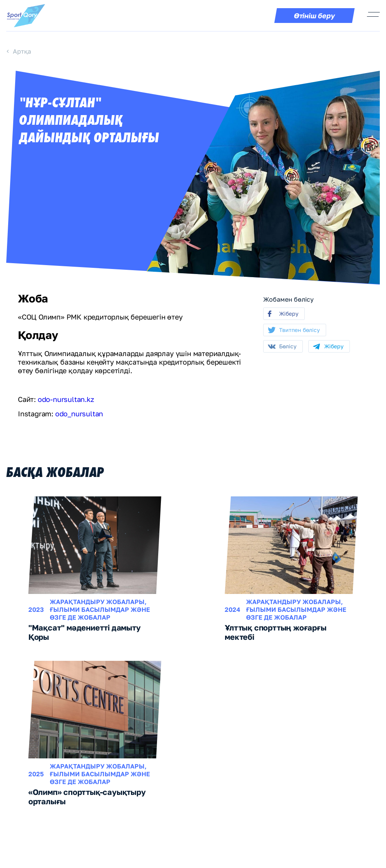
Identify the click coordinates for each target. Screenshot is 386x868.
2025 (36, 774)
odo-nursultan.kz (66, 399)
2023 (36, 610)
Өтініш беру (314, 16)
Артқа (22, 51)
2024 (232, 610)
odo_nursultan (79, 414)
